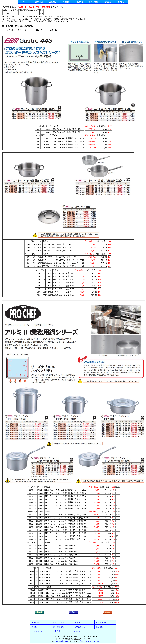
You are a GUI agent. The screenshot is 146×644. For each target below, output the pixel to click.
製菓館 (34, 627)
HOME (25, 2)
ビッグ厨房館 (58, 623)
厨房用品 (52, 2)
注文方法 (107, 2)
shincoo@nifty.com (61, 641)
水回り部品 (39, 2)
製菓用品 (80, 2)
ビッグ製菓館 (58, 627)
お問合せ (121, 2)
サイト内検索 (94, 2)
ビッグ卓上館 (101, 623)
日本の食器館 (80, 627)
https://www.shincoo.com (90, 641)
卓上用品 (66, 2)
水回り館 (99, 627)
